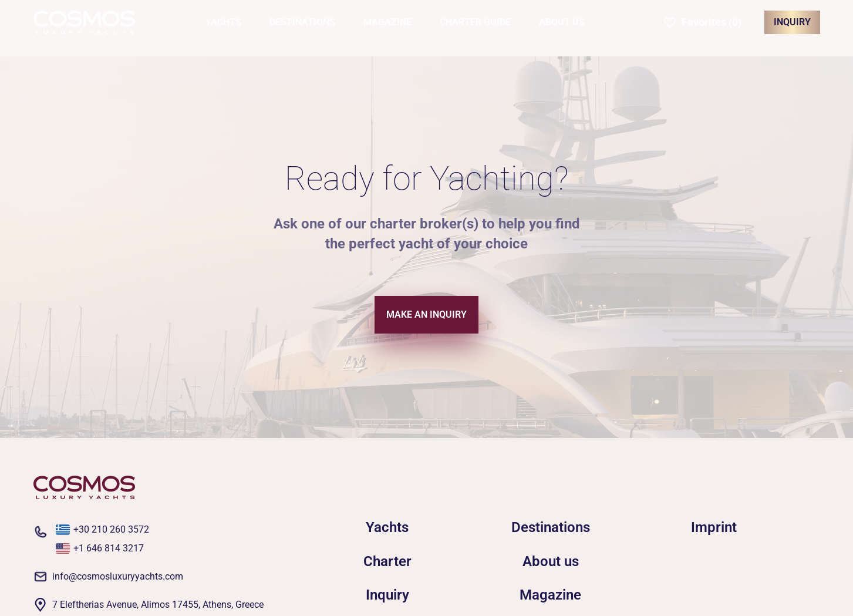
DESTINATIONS (302, 22)
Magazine (550, 595)
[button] (703, 22)
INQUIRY (792, 22)
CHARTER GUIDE (475, 22)
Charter (387, 561)
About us (551, 561)
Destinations (551, 527)
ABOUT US (562, 22)
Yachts (387, 527)
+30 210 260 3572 (111, 529)
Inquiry (387, 595)
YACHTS (223, 22)
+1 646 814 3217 (109, 548)
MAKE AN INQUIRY (426, 314)
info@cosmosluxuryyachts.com (118, 576)
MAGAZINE (387, 22)
